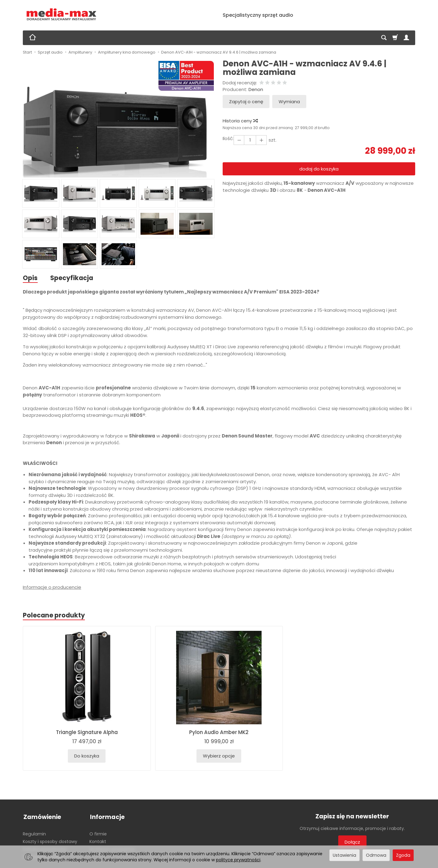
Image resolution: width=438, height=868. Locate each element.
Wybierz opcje (219, 756)
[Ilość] (250, 140)
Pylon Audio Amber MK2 (219, 733)
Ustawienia (344, 855)
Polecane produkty (54, 615)
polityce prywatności (238, 860)
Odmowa (376, 855)
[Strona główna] (62, 14)
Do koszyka (87, 756)
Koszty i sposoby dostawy (50, 840)
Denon (256, 89)
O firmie (98, 833)
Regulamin (34, 833)
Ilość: (228, 138)
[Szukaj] (384, 38)
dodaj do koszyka (319, 169)
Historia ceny (240, 121)
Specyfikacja (72, 278)
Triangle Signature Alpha (87, 733)
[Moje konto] (406, 38)
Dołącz (352, 842)
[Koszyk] (395, 38)
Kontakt (98, 840)
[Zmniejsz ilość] (261, 140)
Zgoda (403, 855)
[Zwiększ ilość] (239, 140)
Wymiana (289, 102)
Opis (30, 278)
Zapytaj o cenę (246, 102)
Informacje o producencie (52, 587)
